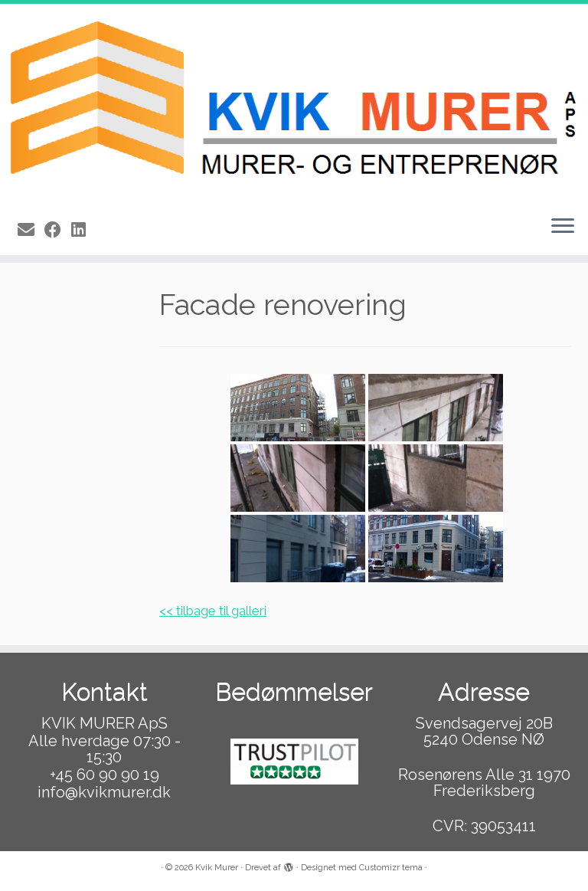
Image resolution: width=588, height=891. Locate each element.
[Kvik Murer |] (294, 104)
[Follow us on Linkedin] (83, 230)
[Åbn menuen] (563, 228)
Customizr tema (391, 868)
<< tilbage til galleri (213, 611)
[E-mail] (31, 230)
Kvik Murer (217, 868)
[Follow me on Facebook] (58, 230)
